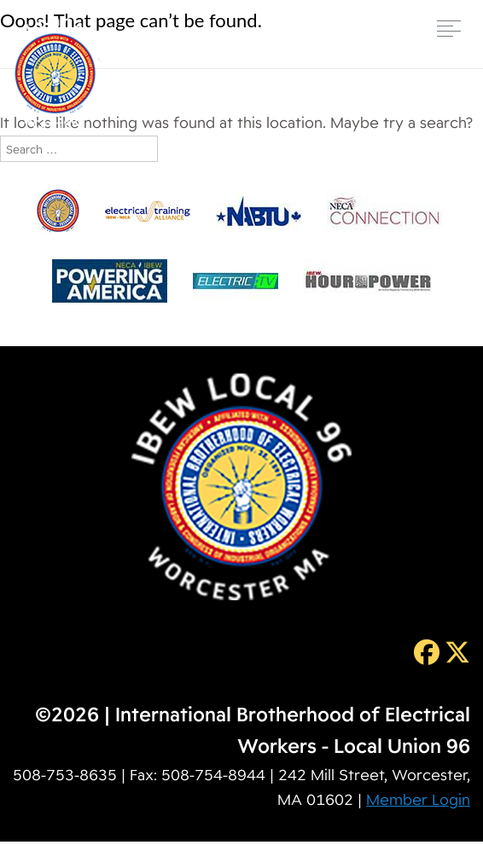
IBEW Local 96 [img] (55, 74)
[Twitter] (455, 651)
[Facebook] (424, 651)
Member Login (418, 799)
